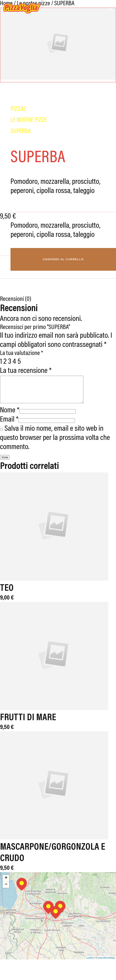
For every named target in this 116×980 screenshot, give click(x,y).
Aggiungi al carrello (63, 259)
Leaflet (90, 963)
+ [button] (6, 883)
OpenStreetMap (106, 963)
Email (9, 425)
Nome (10, 416)
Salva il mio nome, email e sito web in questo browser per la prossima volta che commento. (55, 443)
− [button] (6, 890)
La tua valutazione (22, 354)
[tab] (58, 299)
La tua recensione (26, 371)
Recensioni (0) (16, 299)
